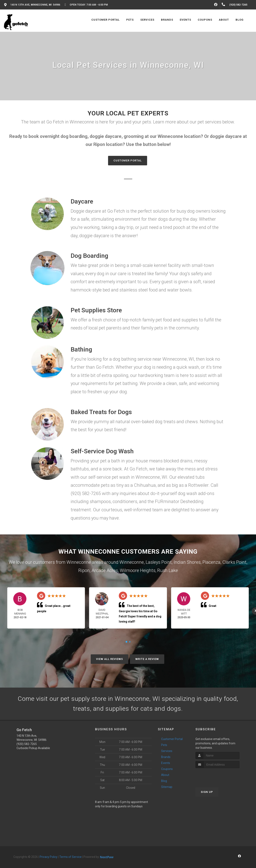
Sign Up (207, 792)
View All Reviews (110, 659)
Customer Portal (128, 160)
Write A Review (147, 659)
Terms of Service (70, 857)
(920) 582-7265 (27, 744)
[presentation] (217, 776)
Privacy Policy (49, 857)
